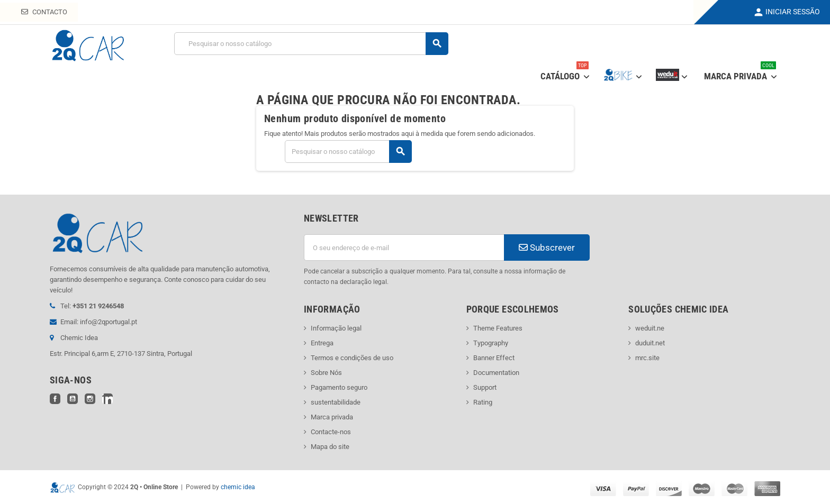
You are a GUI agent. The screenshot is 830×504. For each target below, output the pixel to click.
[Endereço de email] (404, 248)
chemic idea (238, 487)
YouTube (73, 399)
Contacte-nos (331, 432)
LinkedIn (107, 399)
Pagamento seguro (339, 387)
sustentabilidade (336, 402)
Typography (491, 343)
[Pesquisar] (311, 44)
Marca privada (332, 417)
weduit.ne (650, 328)
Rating (483, 402)
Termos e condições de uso (352, 358)
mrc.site (647, 358)
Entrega (322, 343)
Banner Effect (494, 358)
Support (485, 387)
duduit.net (650, 343)
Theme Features (498, 328)
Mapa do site (330, 447)
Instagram (90, 399)
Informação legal (336, 328)
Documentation (496, 373)
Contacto (44, 12)
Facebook (55, 399)
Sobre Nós (326, 373)
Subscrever (547, 248)
